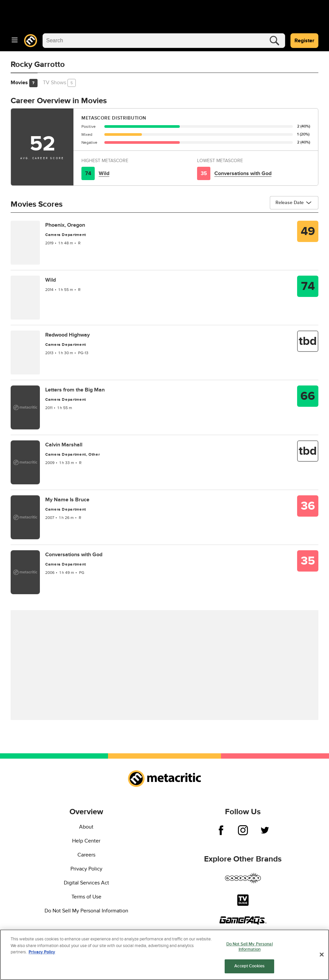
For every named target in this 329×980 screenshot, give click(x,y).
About (86, 827)
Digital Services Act (86, 883)
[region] (164, 955)
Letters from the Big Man (75, 390)
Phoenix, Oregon (65, 225)
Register (304, 41)
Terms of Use (86, 897)
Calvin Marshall (64, 445)
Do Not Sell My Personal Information (86, 911)
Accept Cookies (249, 966)
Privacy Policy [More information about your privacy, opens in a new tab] (42, 952)
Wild (104, 173)
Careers (86, 855)
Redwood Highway (67, 335)
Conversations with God (243, 173)
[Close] (322, 955)
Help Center (86, 841)
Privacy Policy (86, 869)
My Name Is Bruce (67, 500)
